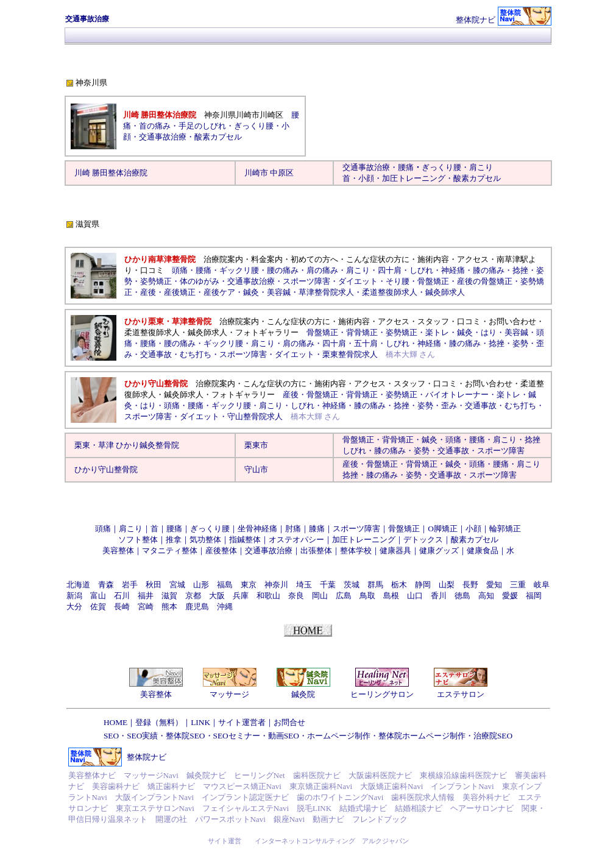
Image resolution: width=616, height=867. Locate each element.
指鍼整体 (245, 540)
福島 (225, 585)
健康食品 (483, 550)
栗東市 (256, 445)
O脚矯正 (443, 529)
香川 (439, 596)
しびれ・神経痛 (413, 343)
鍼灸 (251, 292)
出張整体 (316, 550)
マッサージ (229, 694)
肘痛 (293, 529)
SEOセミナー (237, 736)
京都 (193, 596)
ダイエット (358, 281)
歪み (449, 405)
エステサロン (461, 694)
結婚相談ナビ (419, 808)
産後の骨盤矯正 (485, 281)
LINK (200, 722)
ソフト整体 (138, 540)
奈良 (296, 596)
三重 (518, 585)
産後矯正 (180, 292)
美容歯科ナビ (116, 786)
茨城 (352, 585)
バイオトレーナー (457, 395)
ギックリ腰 (239, 270)
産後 (148, 292)
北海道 (78, 585)
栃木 (399, 585)
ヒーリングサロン (382, 694)
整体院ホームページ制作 (422, 736)
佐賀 (98, 607)
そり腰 (398, 281)
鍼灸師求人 (445, 292)
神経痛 (453, 270)
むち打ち (196, 354)
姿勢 (520, 343)
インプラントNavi (462, 786)
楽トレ (437, 332)
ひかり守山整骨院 (106, 469)
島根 (391, 596)
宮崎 (146, 607)
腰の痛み (283, 270)
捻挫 (520, 270)
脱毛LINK (314, 808)
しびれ (421, 270)
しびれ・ (358, 451)
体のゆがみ (200, 281)
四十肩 (390, 270)
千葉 (328, 585)
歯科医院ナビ (317, 775)
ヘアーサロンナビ (482, 808)
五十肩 (366, 343)
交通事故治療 (163, 137)
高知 (486, 596)
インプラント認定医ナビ (245, 797)
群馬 (375, 585)
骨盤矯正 (433, 281)
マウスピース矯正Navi (242, 786)
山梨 (447, 585)
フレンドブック (380, 819)
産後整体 (221, 550)
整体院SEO (185, 736)
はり (489, 332)
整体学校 (356, 550)
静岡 (423, 585)
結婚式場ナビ (363, 808)
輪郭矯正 (505, 529)
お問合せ (289, 722)
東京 (249, 585)
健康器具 (395, 550)
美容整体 (118, 550)
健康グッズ (439, 550)
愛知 (494, 585)
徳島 (462, 596)
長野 (470, 585)
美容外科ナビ (486, 797)
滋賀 (169, 596)
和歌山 (268, 596)
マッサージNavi (151, 775)
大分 (74, 607)
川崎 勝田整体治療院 (111, 173)
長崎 (122, 607)
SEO (111, 736)
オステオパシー (296, 540)
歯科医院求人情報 (423, 797)
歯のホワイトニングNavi (340, 797)
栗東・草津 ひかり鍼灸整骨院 (127, 445)
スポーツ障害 (306, 281)
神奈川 (276, 585)
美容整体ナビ (92, 775)
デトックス (423, 540)
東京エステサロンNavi (155, 808)
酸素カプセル (477, 178)
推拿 (174, 540)
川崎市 (256, 173)
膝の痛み (489, 270)
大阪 (217, 596)
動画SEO (284, 736)
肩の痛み (322, 270)
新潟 (74, 596)
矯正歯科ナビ (171, 786)
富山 (98, 596)
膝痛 (317, 529)
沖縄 (225, 607)
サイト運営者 (242, 722)
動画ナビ (328, 819)
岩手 (130, 585)
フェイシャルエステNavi (246, 808)
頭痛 (180, 270)
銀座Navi (289, 819)
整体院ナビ (476, 20)
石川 (122, 596)
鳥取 (367, 596)
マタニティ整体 (170, 550)
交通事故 (156, 354)
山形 (201, 585)
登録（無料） (159, 722)
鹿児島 (197, 607)
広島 (344, 596)
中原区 (282, 173)
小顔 (366, 178)
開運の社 (171, 819)
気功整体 (205, 540)
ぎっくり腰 (441, 167)
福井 (146, 596)
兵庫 (241, 596)
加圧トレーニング (414, 178)
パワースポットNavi (230, 819)
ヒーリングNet (260, 775)
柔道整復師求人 (390, 292)
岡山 (320, 596)
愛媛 (510, 596)
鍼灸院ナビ (206, 775)
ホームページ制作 (339, 736)
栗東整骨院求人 (350, 354)
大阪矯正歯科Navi (391, 786)
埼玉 (304, 585)
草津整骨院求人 (326, 292)
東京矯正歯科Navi (321, 786)
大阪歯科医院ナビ (380, 775)
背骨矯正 (362, 332)
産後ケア (219, 292)
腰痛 (406, 167)
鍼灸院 (303, 694)
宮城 (177, 585)
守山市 (256, 469)
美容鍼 (279, 292)
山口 (415, 596)
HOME (115, 722)
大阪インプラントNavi (154, 797)
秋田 (154, 585)
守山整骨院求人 (255, 416)
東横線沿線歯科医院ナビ (463, 775)
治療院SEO (493, 736)
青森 (106, 585)
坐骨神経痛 (257, 529)
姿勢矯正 (156, 281)
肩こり (481, 167)
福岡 (534, 596)
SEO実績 (142, 736)
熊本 (169, 607)
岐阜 (542, 585)
